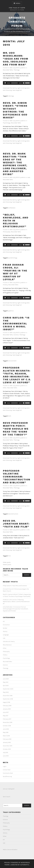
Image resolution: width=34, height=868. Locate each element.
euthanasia (12, 208)
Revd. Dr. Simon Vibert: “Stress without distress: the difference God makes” (15, 110)
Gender (5, 628)
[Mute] (24, 83)
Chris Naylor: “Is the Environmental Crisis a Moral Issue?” (16, 324)
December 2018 (8, 696)
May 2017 (6, 716)
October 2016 (7, 726)
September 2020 (8, 689)
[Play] (5, 83)
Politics (5, 655)
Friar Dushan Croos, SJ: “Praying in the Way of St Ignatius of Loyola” (15, 272)
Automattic (25, 865)
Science (16, 335)
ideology (11, 96)
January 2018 (7, 709)
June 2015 (6, 756)
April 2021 (6, 686)
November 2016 (8, 722)
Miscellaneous (7, 645)
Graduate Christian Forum (17, 22)
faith (10, 416)
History (5, 285)
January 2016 (7, 742)
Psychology (7, 123)
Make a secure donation (10, 850)
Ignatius (11, 311)
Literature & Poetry (9, 642)
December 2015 (8, 746)
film (9, 556)
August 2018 (6, 702)
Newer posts (7, 565)
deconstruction (13, 514)
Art (28, 530)
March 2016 (6, 736)
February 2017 (7, 719)
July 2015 (5, 753)
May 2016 (6, 732)
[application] (17, 83)
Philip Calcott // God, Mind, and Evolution (15, 586)
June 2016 (6, 729)
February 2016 (7, 739)
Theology (17, 70)
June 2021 (6, 679)
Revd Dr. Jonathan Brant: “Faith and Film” (16, 524)
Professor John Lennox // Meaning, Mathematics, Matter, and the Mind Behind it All (16, 602)
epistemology (13, 258)
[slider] (15, 83)
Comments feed (8, 773)
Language (6, 635)
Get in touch (7, 797)
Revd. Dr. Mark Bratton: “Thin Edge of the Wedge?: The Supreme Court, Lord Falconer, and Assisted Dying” (15, 164)
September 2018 (8, 699)
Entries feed (7, 770)
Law (29, 177)
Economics (6, 625)
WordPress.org (7, 776)
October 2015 (7, 749)
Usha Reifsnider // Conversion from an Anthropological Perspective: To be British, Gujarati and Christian (16, 609)
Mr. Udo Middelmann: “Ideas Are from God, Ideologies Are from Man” (16, 59)
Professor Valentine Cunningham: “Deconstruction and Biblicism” (17, 477)
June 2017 (6, 712)
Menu (18, 3)
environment (12, 361)
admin (23, 68)
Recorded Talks (8, 70)
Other (5, 388)
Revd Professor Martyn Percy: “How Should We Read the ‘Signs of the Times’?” (16, 429)
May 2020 (6, 692)
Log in (5, 766)
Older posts (7, 562)
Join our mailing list (9, 789)
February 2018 (7, 706)
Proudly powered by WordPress (17, 863)
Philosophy (7, 232)
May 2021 (6, 682)
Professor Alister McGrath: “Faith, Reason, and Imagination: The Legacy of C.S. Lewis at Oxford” (17, 375)
